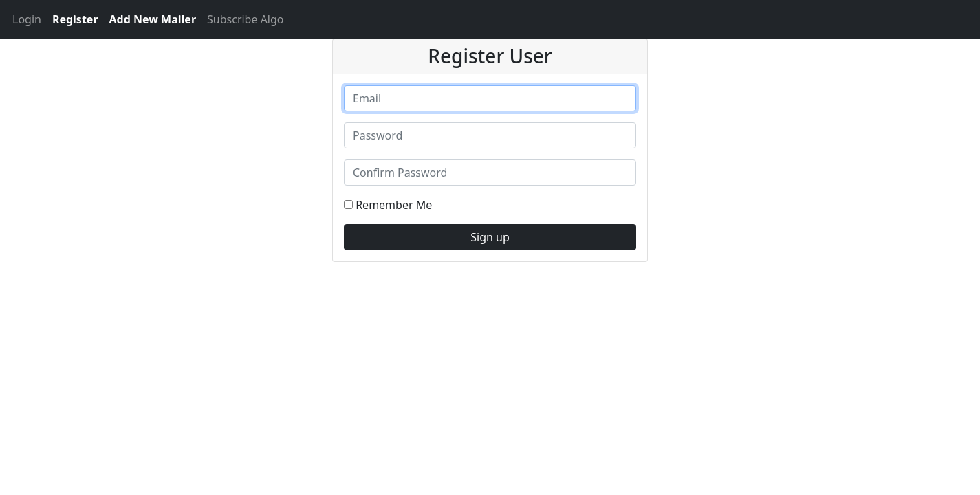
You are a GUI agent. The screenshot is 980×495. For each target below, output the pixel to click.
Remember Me (388, 205)
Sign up (490, 237)
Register (75, 19)
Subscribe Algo (246, 19)
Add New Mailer (153, 19)
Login (27, 19)
